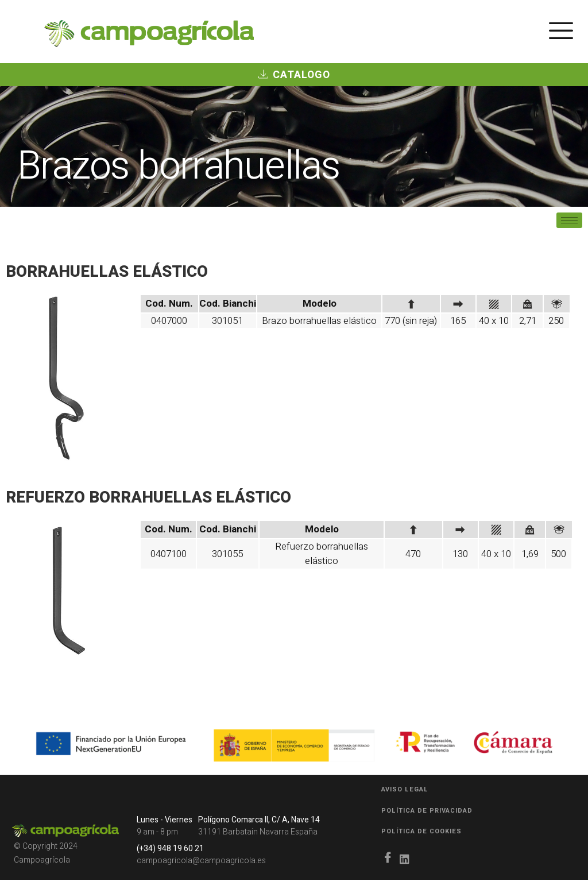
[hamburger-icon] (561, 34)
